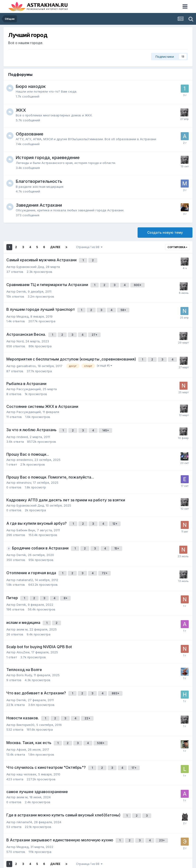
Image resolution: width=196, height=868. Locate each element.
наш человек (26, 752)
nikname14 (24, 798)
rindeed (22, 428)
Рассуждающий (29, 382)
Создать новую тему (165, 232)
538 (102, 723)
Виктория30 (25, 705)
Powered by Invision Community (98, 861)
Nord (20, 335)
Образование (30, 134)
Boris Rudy (24, 659)
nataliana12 (25, 566)
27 (95, 330)
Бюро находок (31, 86)
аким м (22, 613)
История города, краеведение (48, 158)
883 (116, 677)
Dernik (21, 289)
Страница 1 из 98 (89, 247)
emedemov (24, 451)
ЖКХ (21, 110)
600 (138, 283)
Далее (55, 247)
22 (88, 700)
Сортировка (177, 247)
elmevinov (24, 474)
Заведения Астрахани (39, 205)
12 (116, 514)
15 (117, 538)
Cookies (112, 855)
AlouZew (23, 636)
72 (105, 561)
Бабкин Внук (26, 520)
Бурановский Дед (30, 265)
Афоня (21, 729)
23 (163, 816)
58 (124, 306)
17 (135, 747)
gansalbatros (26, 359)
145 (106, 422)
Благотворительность (39, 181)
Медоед (22, 312)
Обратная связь (87, 855)
